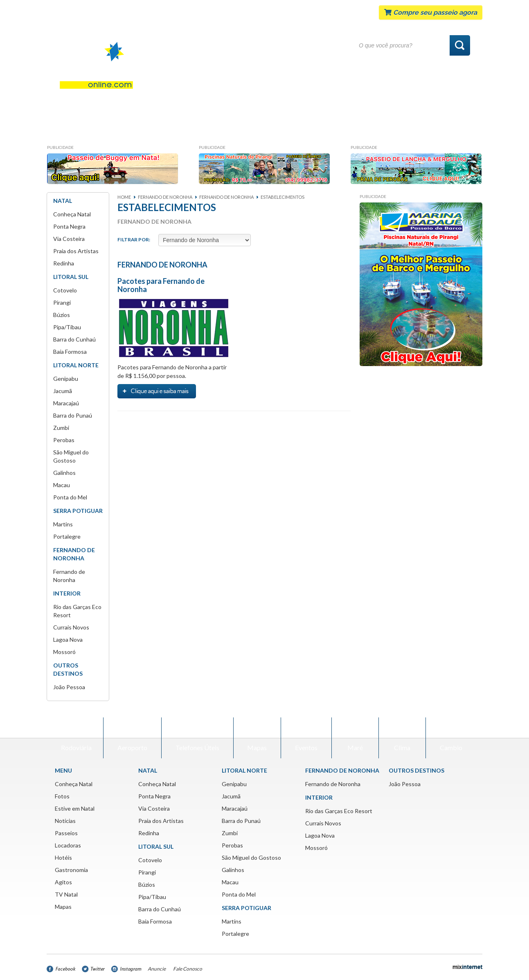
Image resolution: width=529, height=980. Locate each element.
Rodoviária (76, 738)
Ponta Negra (69, 226)
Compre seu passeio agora (431, 12)
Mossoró (64, 652)
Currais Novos (71, 627)
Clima (402, 738)
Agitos (419, 128)
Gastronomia (368, 128)
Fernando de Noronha (333, 784)
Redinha (64, 263)
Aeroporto (132, 738)
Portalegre (67, 536)
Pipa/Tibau (67, 327)
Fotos (134, 128)
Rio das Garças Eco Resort (339, 811)
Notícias (177, 128)
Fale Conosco (188, 969)
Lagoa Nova (68, 639)
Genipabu (66, 379)
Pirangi (62, 302)
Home (124, 197)
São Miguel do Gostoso (251, 857)
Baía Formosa (70, 352)
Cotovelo (65, 290)
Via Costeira (69, 239)
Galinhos (64, 473)
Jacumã (63, 391)
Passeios (222, 128)
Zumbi (61, 428)
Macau (62, 485)
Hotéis (317, 128)
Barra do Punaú (73, 415)
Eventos (306, 738)
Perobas (64, 440)
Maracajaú (66, 403)
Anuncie (157, 969)
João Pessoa (69, 687)
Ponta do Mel (70, 497)
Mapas (459, 128)
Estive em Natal (75, 808)
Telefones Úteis (197, 738)
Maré (355, 738)
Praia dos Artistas (76, 251)
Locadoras (271, 128)
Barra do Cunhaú (74, 339)
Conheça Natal (83, 128)
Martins (63, 524)
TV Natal (66, 894)
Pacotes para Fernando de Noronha (161, 285)
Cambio (451, 738)
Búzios (62, 315)
